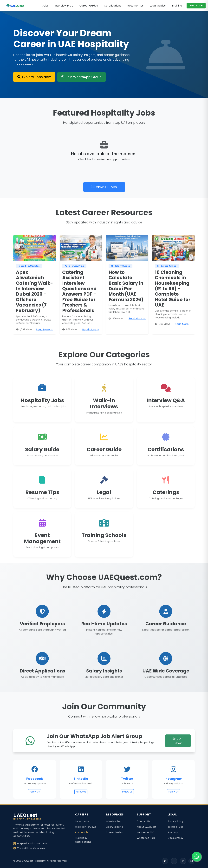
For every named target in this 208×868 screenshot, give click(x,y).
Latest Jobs (82, 821)
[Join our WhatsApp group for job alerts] (197, 857)
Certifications (113, 6)
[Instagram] (183, 861)
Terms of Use (175, 827)
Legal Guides (158, 6)
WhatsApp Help (146, 838)
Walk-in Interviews (86, 827)
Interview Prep (64, 6)
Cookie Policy (175, 838)
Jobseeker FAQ (146, 832)
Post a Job (81, 832)
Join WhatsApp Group (81, 77)
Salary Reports (114, 827)
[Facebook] (174, 861)
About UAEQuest (146, 827)
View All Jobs (104, 201)
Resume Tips (135, 6)
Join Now (178, 754)
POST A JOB (196, 6)
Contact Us (143, 821)
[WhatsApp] (192, 861)
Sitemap (173, 832)
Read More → (44, 343)
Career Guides (89, 6)
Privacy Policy (175, 821)
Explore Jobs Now (34, 77)
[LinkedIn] (165, 861)
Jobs (45, 6)
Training (177, 6)
